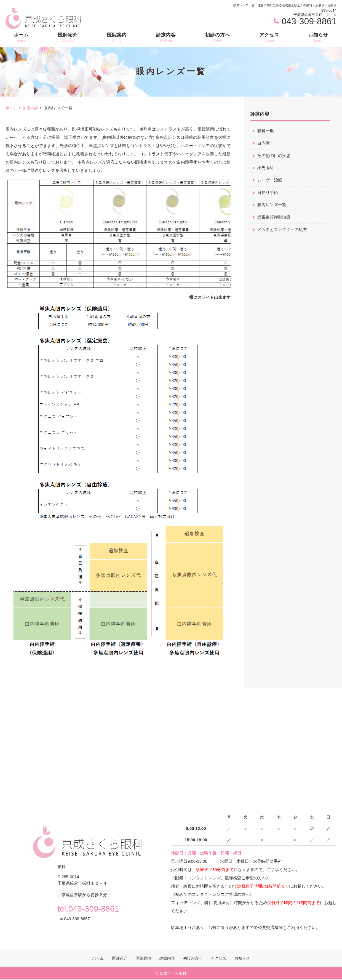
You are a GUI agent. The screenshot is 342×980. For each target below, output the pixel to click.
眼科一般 (266, 131)
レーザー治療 (270, 181)
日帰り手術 (268, 193)
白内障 (264, 143)
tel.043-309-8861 (88, 908)
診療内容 (166, 38)
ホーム (21, 38)
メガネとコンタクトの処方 (282, 230)
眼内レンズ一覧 (272, 205)
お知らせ (318, 38)
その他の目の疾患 (274, 156)
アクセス (269, 38)
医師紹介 (68, 38)
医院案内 (117, 38)
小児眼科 (266, 168)
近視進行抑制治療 (274, 218)
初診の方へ (218, 38)
